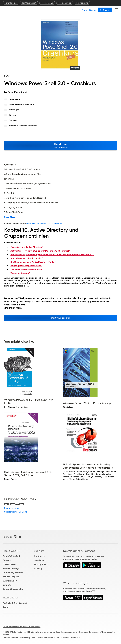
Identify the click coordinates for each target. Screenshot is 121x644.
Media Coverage (11, 568)
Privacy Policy (41, 564)
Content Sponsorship (13, 589)
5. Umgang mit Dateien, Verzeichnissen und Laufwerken (31, 203)
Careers (7, 560)
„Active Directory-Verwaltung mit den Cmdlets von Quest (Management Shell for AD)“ (52, 255)
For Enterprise (11, 3)
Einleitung (9, 179)
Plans (84, 10)
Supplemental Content (16, 512)
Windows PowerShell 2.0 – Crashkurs (22, 169)
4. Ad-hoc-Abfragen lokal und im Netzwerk (25, 198)
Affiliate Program (11, 577)
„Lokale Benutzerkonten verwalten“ (27, 269)
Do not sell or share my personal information (22, 627)
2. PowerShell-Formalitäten (18, 188)
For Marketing (82, 3)
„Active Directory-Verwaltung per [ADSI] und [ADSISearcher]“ (40, 251)
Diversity (7, 585)
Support (39, 551)
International (10, 598)
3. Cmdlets (10, 193)
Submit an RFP (10, 581)
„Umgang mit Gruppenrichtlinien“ (26, 266)
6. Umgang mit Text (14, 207)
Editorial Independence (42, 638)
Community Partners (13, 573)
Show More (10, 217)
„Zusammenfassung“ (20, 273)
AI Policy (38, 568)
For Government (29, 3)
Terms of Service (10, 638)
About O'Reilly (11, 551)
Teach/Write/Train (12, 556)
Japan (6, 607)
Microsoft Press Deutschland (23, 126)
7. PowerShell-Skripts (14, 212)
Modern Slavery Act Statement (67, 638)
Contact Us (39, 556)
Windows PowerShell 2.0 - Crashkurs (44, 224)
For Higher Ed (47, 3)
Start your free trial (61, 318)
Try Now (105, 10)
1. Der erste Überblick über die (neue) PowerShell (28, 184)
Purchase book (12, 508)
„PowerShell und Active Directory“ (26, 247)
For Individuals (65, 3)
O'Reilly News (9, 564)
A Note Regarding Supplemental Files (23, 174)
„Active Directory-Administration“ (26, 258)
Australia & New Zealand (15, 603)
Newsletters (40, 560)
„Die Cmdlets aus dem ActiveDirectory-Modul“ (33, 262)
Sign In (92, 10)
